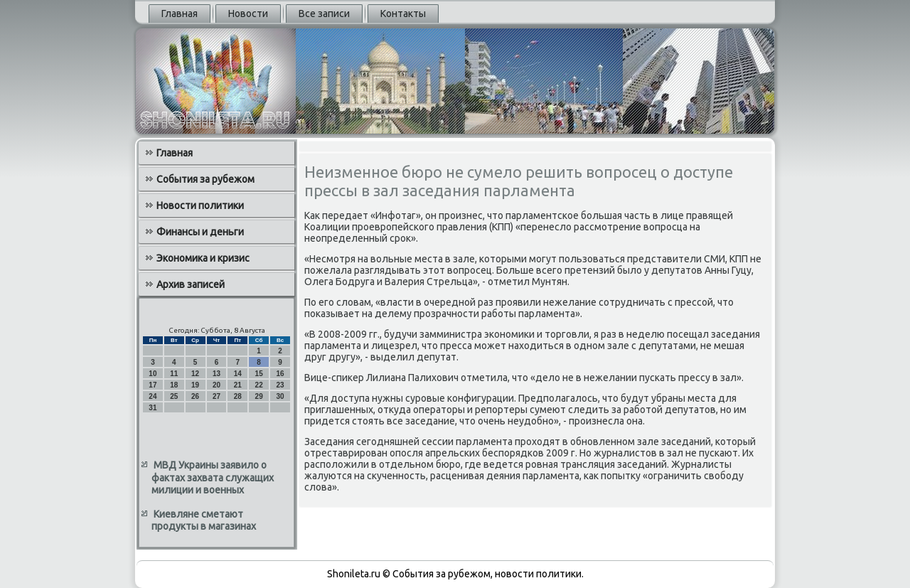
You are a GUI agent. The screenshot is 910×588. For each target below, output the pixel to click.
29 (259, 396)
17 (152, 385)
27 (216, 396)
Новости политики (200, 205)
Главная (180, 14)
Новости (248, 14)
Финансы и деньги (200, 232)
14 (238, 374)
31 (152, 408)
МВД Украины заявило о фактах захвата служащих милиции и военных (213, 477)
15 (259, 374)
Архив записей (191, 284)
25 (174, 396)
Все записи (324, 14)
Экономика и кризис (203, 258)
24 (152, 396)
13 (216, 374)
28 (238, 396)
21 (238, 385)
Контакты (403, 14)
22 (259, 385)
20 (216, 385)
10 (152, 374)
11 (174, 374)
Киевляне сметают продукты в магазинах (204, 520)
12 (195, 374)
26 (195, 396)
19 (195, 385)
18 (174, 385)
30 (280, 396)
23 (280, 385)
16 (280, 374)
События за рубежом (205, 179)
